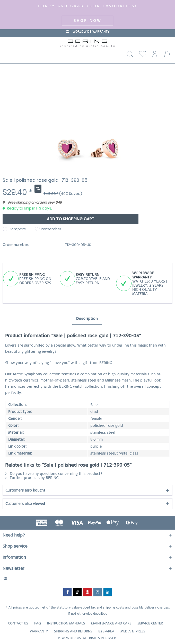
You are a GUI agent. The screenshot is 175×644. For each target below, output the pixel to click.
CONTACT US (18, 623)
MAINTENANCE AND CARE (111, 623)
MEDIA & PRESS (133, 631)
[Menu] (6, 56)
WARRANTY (39, 631)
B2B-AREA (106, 631)
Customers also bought (25, 490)
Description (87, 319)
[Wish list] (142, 56)
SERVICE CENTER (150, 623)
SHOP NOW (88, 21)
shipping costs (113, 607)
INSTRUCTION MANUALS (66, 623)
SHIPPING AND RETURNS (73, 631)
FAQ (38, 623)
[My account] (154, 56)
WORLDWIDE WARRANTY (91, 33)
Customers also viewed (25, 504)
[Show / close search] (129, 56)
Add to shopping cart (71, 219)
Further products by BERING (32, 478)
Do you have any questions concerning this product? (54, 474)
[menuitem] (26, 56)
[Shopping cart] (167, 56)
